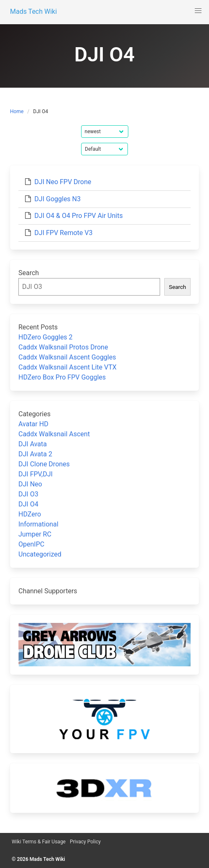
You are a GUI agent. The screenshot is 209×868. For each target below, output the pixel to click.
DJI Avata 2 (35, 454)
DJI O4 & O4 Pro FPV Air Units (78, 216)
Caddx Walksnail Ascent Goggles (67, 357)
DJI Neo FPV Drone (63, 182)
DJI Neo (30, 484)
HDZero (30, 514)
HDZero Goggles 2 (46, 337)
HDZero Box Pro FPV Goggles (62, 377)
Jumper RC (35, 534)
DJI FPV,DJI (36, 474)
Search (29, 273)
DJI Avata (33, 444)
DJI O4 (28, 504)
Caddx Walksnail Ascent (54, 434)
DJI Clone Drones (44, 464)
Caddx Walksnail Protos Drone (63, 347)
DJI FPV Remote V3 (63, 233)
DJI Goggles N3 (57, 199)
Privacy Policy (85, 842)
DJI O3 (28, 494)
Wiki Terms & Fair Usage (39, 842)
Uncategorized (40, 554)
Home (17, 111)
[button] (198, 11)
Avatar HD (33, 424)
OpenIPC (31, 544)
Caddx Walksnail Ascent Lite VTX (68, 367)
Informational (38, 524)
